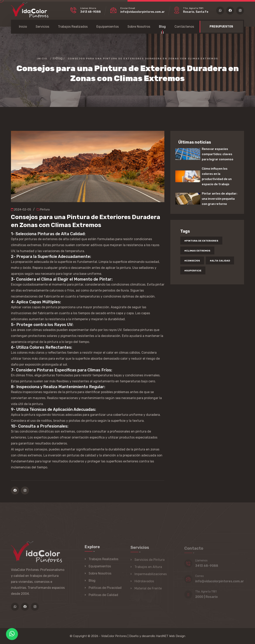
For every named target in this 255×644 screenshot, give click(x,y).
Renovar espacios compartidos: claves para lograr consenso (218, 154)
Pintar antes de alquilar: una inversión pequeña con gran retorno (220, 199)
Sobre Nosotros (139, 27)
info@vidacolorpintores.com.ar (143, 12)
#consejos (192, 261)
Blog (162, 27)
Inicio (23, 27)
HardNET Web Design (171, 636)
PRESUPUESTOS (221, 27)
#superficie (193, 271)
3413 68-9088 (91, 12)
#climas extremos (197, 251)
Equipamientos (108, 27)
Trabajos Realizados (73, 27)
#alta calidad (220, 261)
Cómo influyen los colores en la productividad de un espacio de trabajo (217, 176)
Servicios (42, 27)
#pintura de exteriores (201, 241)
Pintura (43, 210)
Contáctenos (184, 27)
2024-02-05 (21, 210)
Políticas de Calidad (103, 598)
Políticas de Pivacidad (105, 590)
